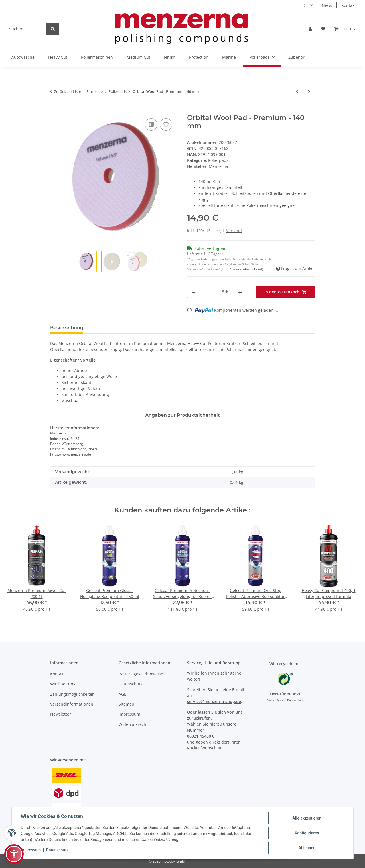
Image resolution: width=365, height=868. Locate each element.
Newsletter (61, 714)
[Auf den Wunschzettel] (166, 124)
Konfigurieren (307, 833)
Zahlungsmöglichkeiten (72, 694)
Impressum (31, 850)
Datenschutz (57, 850)
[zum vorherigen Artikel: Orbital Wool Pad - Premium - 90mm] (297, 92)
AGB (123, 694)
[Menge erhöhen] (240, 292)
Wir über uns (63, 684)
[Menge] (209, 292)
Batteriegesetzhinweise (141, 674)
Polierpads (218, 160)
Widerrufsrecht (133, 724)
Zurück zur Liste (68, 91)
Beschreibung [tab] (67, 328)
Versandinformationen (72, 704)
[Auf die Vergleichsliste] (151, 124)
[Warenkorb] (345, 29)
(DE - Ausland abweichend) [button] (242, 269)
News (327, 5)
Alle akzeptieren (307, 818)
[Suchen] (26, 29)
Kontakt (349, 5)
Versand (234, 231)
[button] (310, 29)
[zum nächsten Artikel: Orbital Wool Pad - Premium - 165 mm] (309, 92)
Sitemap (126, 704)
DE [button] (305, 5)
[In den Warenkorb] (55, 111)
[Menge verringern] (194, 292)
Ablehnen (307, 848)
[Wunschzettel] (323, 29)
